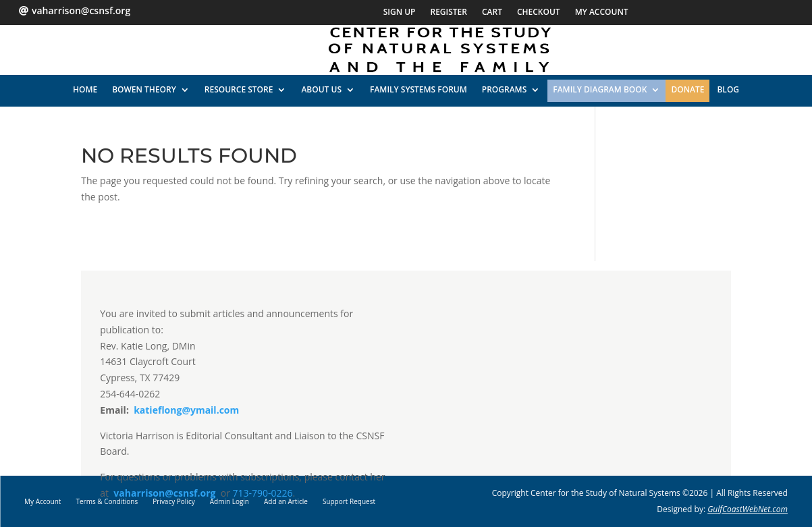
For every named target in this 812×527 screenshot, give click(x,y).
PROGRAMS (504, 89)
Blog (728, 89)
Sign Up (400, 12)
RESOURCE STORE (239, 89)
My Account (602, 12)
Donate (687, 89)
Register (448, 12)
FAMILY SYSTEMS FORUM (418, 89)
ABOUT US (321, 89)
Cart (492, 12)
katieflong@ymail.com (186, 410)
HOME (85, 89)
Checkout (539, 12)
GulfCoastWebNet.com (748, 509)
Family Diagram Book (600, 89)
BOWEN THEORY (144, 89)
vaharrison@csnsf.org (164, 493)
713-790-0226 (263, 493)
